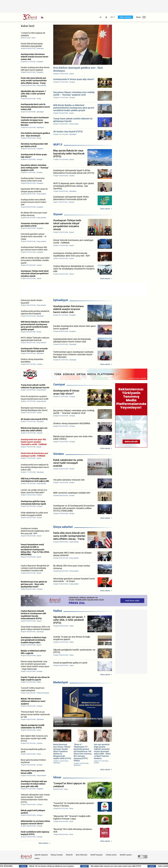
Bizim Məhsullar (82, 855)
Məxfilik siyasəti (126, 855)
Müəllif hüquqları (97, 855)
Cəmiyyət (59, 384)
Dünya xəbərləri (63, 527)
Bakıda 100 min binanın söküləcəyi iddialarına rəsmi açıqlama (75, 866)
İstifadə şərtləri (111, 855)
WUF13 (58, 145)
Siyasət (58, 214)
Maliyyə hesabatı (57, 855)
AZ (112, 17)
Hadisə (58, 611)
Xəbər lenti (28, 26)
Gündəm (59, 454)
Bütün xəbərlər (105, 209)
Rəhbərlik (69, 855)
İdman (57, 777)
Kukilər (37, 858)
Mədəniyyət (61, 682)
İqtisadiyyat (61, 300)
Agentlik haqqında (41, 855)
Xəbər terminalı (125, 17)
